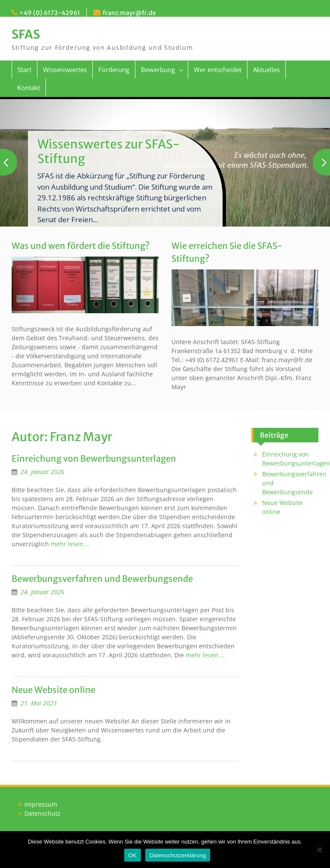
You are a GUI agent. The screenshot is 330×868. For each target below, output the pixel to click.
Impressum (41, 804)
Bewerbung (158, 70)
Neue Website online (53, 690)
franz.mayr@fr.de (129, 13)
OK (133, 855)
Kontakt (29, 88)
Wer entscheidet (218, 70)
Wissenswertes (65, 70)
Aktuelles (266, 70)
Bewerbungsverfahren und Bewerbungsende (102, 579)
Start (24, 70)
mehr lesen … (70, 544)
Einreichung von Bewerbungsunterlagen (94, 458)
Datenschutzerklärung (178, 855)
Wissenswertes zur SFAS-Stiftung (109, 151)
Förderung (114, 70)
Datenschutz (43, 813)
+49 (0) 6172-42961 (50, 13)
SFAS (26, 34)
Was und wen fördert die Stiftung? (81, 246)
